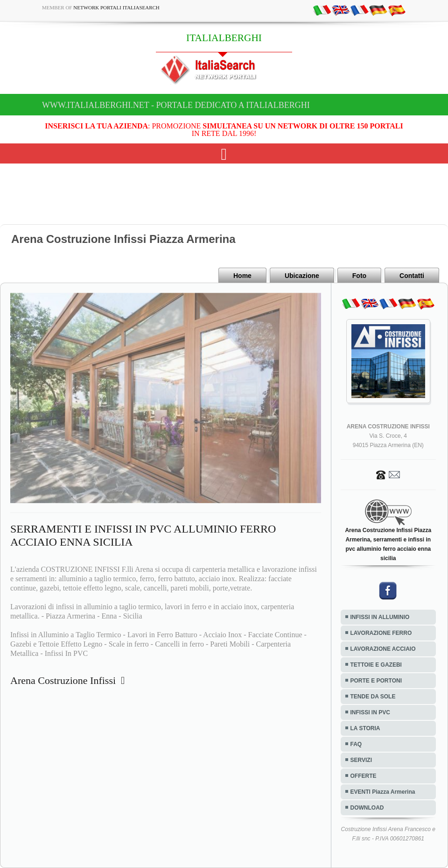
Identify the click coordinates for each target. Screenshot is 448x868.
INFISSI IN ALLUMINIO (380, 617)
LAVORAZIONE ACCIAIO (383, 649)
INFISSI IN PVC (370, 712)
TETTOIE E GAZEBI (376, 665)
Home (242, 276)
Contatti (412, 276)
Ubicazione (302, 276)
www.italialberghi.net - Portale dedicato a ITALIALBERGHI (176, 105)
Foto (359, 276)
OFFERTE (364, 776)
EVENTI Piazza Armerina (383, 792)
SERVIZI (361, 760)
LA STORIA (365, 728)
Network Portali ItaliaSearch (116, 7)
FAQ (356, 744)
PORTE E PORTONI (376, 681)
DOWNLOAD (367, 808)
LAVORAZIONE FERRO (381, 633)
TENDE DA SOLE (373, 697)
